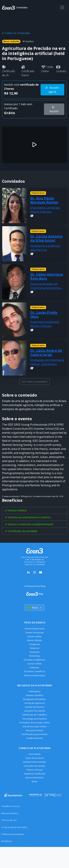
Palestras (34, 667)
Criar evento (35, 754)
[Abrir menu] (62, 7)
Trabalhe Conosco (11, 806)
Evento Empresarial (35, 628)
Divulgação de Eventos (34, 699)
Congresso (34, 644)
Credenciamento (34, 738)
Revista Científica (35, 695)
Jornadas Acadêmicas (35, 660)
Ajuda (34, 781)
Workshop (35, 656)
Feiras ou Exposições (35, 675)
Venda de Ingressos (35, 703)
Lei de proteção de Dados (14, 827)
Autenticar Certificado (35, 774)
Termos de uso (9, 820)
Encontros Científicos (35, 671)
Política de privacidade (13, 834)
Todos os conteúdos (16, 33)
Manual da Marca (10, 813)
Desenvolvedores (35, 777)
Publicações (34, 691)
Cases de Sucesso (35, 758)
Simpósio (34, 648)
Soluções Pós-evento (34, 711)
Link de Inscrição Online (34, 726)
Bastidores (7, 841)
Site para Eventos (34, 730)
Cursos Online (34, 664)
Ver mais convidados (35, 382)
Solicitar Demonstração (34, 762)
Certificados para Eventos (35, 734)
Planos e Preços (35, 770)
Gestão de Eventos (34, 707)
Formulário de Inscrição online (34, 723)
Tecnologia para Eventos (34, 719)
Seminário (35, 652)
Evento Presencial (35, 633)
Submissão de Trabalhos (35, 715)
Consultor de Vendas (35, 766)
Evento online (34, 636)
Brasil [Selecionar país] (35, 608)
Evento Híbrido (34, 640)
